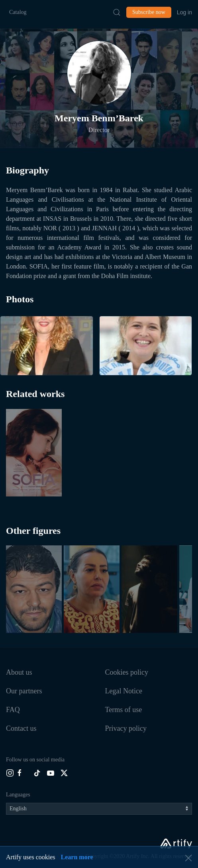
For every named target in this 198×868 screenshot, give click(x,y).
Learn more (77, 857)
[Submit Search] (117, 12)
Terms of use (124, 710)
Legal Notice (124, 691)
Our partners (24, 691)
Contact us (21, 728)
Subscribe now (149, 12)
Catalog (18, 12)
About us (19, 672)
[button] (99, 73)
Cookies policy (127, 672)
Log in (184, 12)
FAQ (13, 710)
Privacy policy (126, 728)
